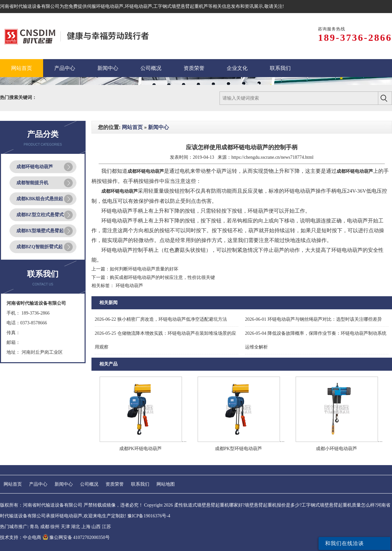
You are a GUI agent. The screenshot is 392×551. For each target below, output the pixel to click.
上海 (86, 527)
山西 (96, 527)
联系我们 (140, 484)
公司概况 (89, 484)
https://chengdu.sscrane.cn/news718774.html (272, 157)
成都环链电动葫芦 (35, 167)
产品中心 (38, 484)
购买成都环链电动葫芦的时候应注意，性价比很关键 (162, 277)
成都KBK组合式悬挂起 (40, 199)
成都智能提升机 (32, 183)
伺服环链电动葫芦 (105, 6)
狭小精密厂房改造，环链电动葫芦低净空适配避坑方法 (161, 319)
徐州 (55, 527)
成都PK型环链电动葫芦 (238, 449)
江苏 (106, 527)
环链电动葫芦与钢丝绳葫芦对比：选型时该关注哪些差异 (313, 319)
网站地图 (166, 484)
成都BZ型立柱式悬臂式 (40, 215)
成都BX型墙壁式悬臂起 (40, 231)
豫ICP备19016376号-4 (149, 516)
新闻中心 (158, 127)
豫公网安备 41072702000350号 (76, 537)
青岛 (34, 527)
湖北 (75, 527)
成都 (45, 527)
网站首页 (132, 127)
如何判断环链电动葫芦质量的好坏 (144, 269)
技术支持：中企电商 (21, 537)
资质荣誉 (115, 484)
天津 (65, 527)
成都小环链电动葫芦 (336, 449)
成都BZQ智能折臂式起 (40, 247)
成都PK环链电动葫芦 (140, 449)
